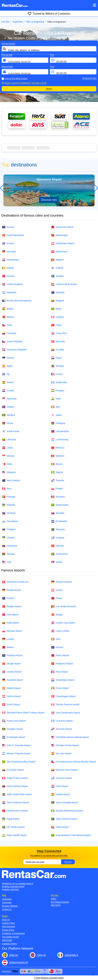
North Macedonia (13, 235)
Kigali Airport (11, 819)
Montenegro (60, 235)
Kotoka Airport (61, 794)
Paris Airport (60, 672)
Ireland (8, 268)
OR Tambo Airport (13, 827)
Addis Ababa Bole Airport (17, 794)
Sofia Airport (11, 623)
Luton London (60, 631)
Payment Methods (10, 906)
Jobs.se (13, 955)
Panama (58, 480)
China (56, 325)
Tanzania (58, 529)
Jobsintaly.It (71, 955)
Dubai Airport (60, 827)
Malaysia (9, 472)
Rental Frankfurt (62, 582)
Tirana (57, 598)
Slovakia (58, 513)
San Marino (10, 521)
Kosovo (8, 227)
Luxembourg (60, 440)
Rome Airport (60, 688)
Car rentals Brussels (64, 606)
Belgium (58, 260)
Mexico (57, 464)
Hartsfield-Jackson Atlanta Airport (70, 737)
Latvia (7, 448)
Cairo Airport (60, 786)
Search (49, 89)
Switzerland (59, 252)
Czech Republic (12, 342)
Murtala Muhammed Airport (67, 811)
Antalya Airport (12, 606)
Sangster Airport (12, 729)
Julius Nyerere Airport (64, 819)
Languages (7, 899)
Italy (56, 407)
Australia (58, 292)
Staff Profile (7, 940)
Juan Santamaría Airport (66, 713)
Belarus (8, 317)
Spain (7, 366)
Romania (58, 497)
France (57, 374)
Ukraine (8, 538)
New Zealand (11, 480)
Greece (8, 243)
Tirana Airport (60, 655)
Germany (9, 252)
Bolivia (8, 309)
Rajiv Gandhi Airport (14, 835)
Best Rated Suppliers (60, 902)
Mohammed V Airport (15, 811)
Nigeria (57, 472)
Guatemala (59, 382)
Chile (7, 325)
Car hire (5, 22)
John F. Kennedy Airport (16, 745)
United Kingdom (12, 284)
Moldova (58, 456)
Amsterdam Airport (63, 243)
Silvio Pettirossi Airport (16, 803)
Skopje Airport (11, 664)
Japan (57, 415)
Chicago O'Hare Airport (65, 745)
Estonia (8, 358)
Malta (7, 464)
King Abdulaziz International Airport (71, 835)
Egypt (56, 358)
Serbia (57, 562)
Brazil (56, 309)
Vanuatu (9, 554)
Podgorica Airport (62, 664)
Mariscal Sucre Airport (64, 770)
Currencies (7, 903)
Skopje (57, 615)
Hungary (58, 391)
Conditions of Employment (13, 933)
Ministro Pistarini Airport (16, 754)
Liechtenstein (60, 431)
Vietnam (58, 546)
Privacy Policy (8, 930)
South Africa (60, 554)
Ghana (8, 382)
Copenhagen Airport (64, 696)
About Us (6, 920)
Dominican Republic (14, 350)
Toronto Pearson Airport (65, 705)
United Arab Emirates (64, 284)
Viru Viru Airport (61, 754)
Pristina (8, 598)
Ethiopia (58, 366)
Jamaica (9, 415)
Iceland (8, 407)
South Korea (11, 431)
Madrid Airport (11, 688)
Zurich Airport (11, 705)
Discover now (49, 200)
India (56, 399)
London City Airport (63, 623)
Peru (7, 489)
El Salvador (59, 521)
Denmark (58, 342)
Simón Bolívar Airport (15, 786)
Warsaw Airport (12, 631)
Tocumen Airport (62, 729)
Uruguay (58, 538)
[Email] (42, 862)
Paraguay (58, 423)
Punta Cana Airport (14, 721)
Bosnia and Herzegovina (17, 301)
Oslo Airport (10, 615)
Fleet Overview (8, 927)
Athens (8, 647)
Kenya (8, 423)
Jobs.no (41, 955)
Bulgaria (58, 301)
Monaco (8, 456)
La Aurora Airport (62, 721)
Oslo (56, 639)
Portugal (9, 497)
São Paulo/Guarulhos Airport (19, 762)
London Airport (12, 672)
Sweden (58, 276)
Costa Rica (59, 333)
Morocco (58, 448)
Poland (57, 489)
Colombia (9, 333)
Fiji (6, 374)
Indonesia (9, 399)
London (8, 639)
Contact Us (7, 909)
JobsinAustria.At (18, 962)
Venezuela (10, 546)
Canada (57, 317)
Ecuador (58, 350)
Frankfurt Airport (12, 680)
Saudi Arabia (60, 505)
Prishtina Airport (12, 655)
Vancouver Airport (62, 227)
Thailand (9, 529)
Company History (9, 944)
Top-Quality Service (10, 937)
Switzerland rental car (15, 582)
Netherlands (11, 260)
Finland (57, 268)
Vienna (57, 590)
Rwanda (9, 505)
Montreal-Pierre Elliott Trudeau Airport (23, 713)
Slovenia (9, 513)
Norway (8, 276)
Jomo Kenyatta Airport (65, 803)
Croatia (8, 391)
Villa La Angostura (35, 22)
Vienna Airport (11, 696)
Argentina (18, 22)
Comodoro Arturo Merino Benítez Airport (74, 762)
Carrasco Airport (62, 778)
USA (7, 562)
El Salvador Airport (14, 737)
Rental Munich (12, 590)
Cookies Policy (8, 923)
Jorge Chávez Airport (15, 778)
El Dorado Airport (13, 770)
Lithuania (9, 440)
